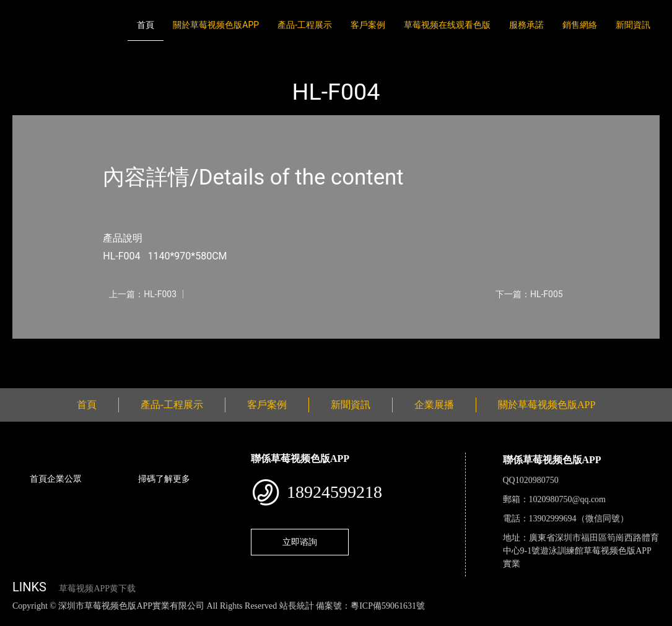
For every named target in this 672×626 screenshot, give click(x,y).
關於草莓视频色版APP (216, 25)
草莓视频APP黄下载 (97, 589)
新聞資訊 (633, 25)
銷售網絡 (580, 25)
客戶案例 (368, 25)
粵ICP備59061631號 (388, 606)
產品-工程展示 (305, 25)
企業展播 (434, 405)
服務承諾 (526, 25)
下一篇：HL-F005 (529, 294)
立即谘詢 (300, 542)
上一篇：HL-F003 (143, 294)
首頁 (146, 25)
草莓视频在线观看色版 (447, 25)
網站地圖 (19, 619)
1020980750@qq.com (568, 499)
